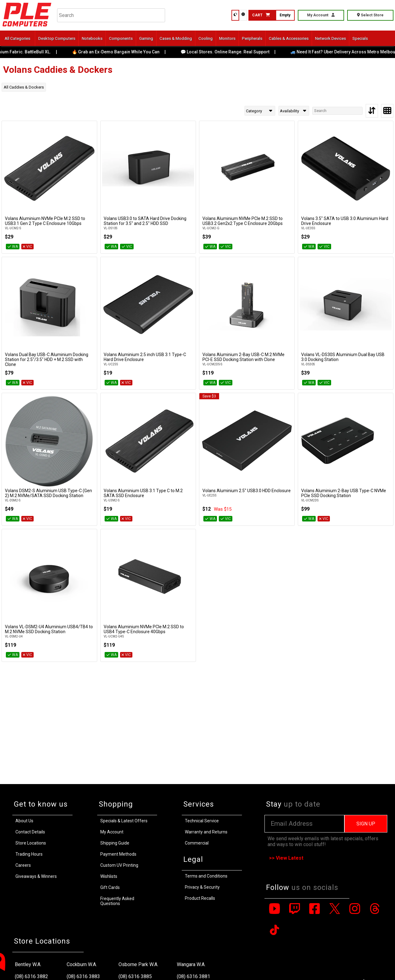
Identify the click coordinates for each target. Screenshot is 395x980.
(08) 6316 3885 (135, 976)
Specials (360, 38)
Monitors (227, 38)
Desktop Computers (57, 38)
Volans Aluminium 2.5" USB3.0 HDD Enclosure (247, 491)
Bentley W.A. (28, 964)
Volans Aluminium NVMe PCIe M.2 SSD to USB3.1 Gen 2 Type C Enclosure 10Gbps (45, 221)
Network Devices (331, 38)
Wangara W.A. (191, 964)
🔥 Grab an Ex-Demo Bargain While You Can (121, 52)
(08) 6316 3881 (193, 976)
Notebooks (92, 38)
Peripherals (252, 38)
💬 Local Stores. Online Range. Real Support (230, 52)
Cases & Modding (176, 38)
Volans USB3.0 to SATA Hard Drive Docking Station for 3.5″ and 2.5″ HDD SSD (145, 221)
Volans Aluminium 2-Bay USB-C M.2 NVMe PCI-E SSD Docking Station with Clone (243, 357)
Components (121, 38)
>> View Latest (286, 858)
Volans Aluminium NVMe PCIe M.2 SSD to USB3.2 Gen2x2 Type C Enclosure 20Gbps (243, 221)
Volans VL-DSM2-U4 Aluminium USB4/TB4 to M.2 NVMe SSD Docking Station (49, 629)
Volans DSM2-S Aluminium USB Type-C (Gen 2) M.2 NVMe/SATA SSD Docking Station (48, 493)
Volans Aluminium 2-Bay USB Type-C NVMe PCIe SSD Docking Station (344, 493)
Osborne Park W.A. (138, 964)
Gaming (146, 38)
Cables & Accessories (289, 38)
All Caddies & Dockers (24, 87)
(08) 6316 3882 (31, 976)
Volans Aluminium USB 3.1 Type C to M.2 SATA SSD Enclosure (143, 493)
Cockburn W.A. (82, 964)
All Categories (17, 38)
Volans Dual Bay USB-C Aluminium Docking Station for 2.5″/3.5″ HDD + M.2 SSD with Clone (47, 359)
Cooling (206, 38)
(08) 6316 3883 (83, 976)
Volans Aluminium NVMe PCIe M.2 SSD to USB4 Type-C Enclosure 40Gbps (144, 629)
